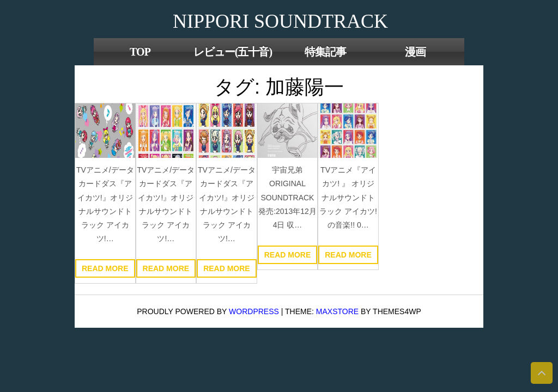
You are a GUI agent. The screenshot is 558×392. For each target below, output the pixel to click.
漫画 (415, 52)
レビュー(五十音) (233, 52)
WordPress (254, 311)
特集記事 (325, 52)
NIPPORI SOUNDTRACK (280, 21)
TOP (140, 52)
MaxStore (337, 311)
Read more (105, 268)
